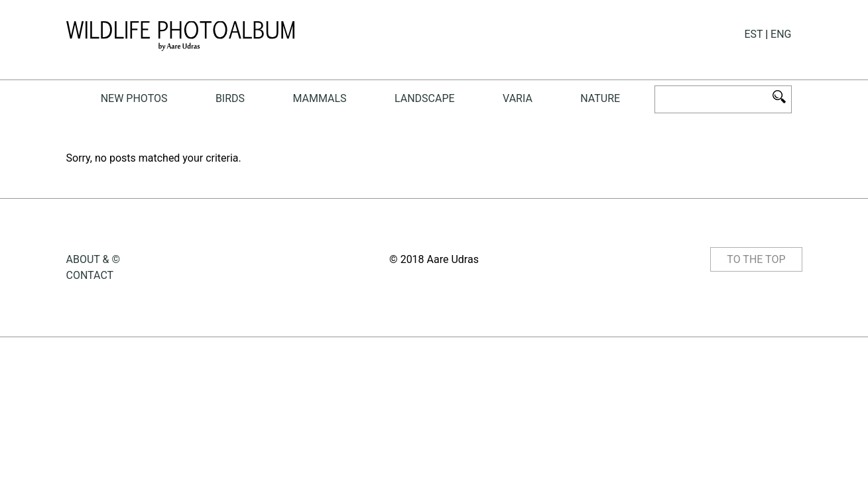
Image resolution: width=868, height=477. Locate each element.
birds (230, 98)
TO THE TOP (756, 259)
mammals (319, 98)
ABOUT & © (93, 259)
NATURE (600, 98)
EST (753, 34)
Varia (518, 98)
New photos (134, 98)
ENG (781, 34)
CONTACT (90, 275)
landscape (425, 98)
